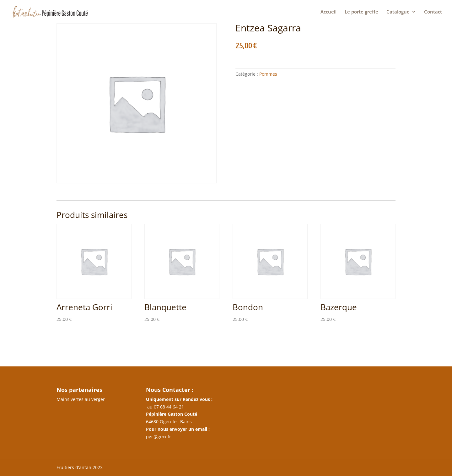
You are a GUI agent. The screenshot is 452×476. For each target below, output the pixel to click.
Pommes (268, 74)
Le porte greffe (361, 12)
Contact (433, 12)
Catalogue (398, 12)
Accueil (328, 12)
